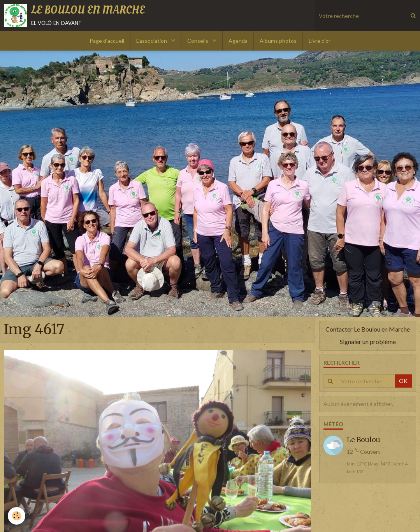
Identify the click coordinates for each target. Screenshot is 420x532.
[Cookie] (17, 516)
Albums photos (278, 41)
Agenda (238, 41)
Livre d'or (320, 41)
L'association (152, 41)
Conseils (198, 41)
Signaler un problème (368, 341)
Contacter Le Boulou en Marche (368, 329)
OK (403, 381)
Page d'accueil (107, 41)
